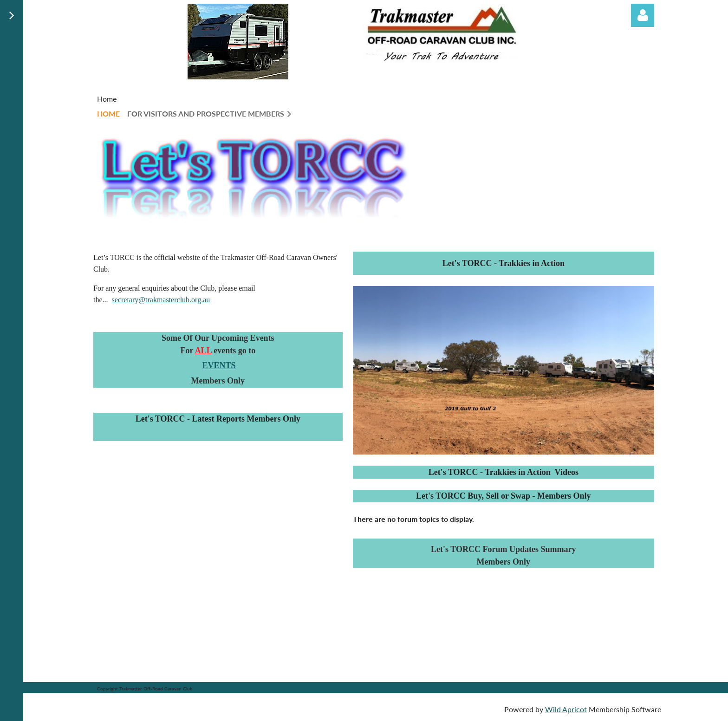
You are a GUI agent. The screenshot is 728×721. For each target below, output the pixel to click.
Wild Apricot (566, 709)
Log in (643, 15)
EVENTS (219, 365)
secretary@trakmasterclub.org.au (161, 300)
